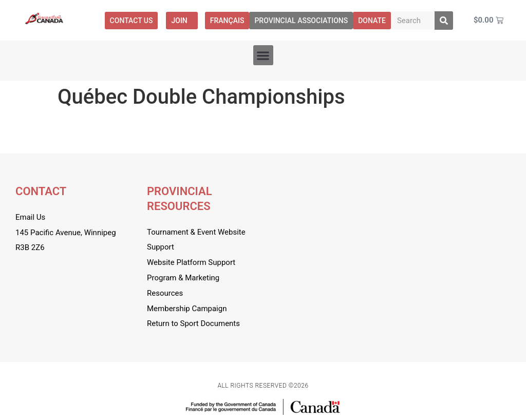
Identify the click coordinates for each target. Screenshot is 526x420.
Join (182, 21)
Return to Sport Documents (193, 323)
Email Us (30, 217)
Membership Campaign (187, 309)
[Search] (444, 21)
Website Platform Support (191, 262)
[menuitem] (227, 21)
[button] (263, 55)
